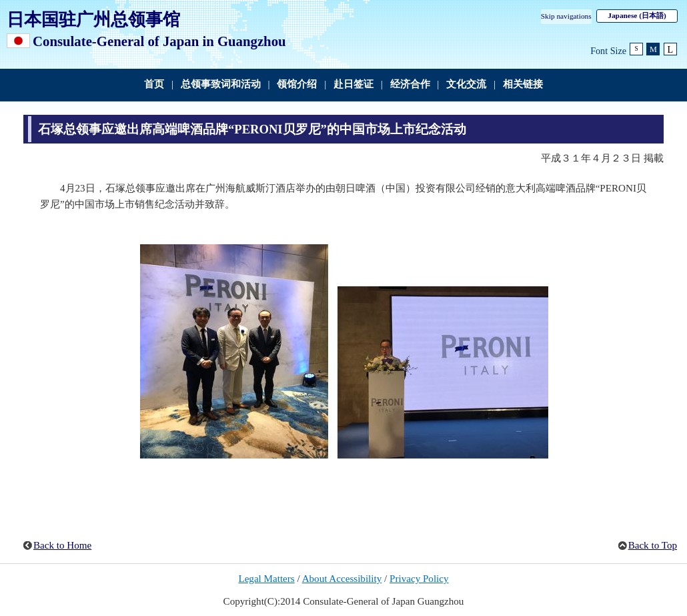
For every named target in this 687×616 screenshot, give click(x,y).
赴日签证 (354, 84)
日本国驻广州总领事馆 (93, 19)
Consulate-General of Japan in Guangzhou (159, 41)
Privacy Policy (419, 579)
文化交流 (466, 84)
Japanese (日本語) (637, 15)
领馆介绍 (297, 84)
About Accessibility (342, 579)
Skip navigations (566, 16)
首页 (154, 84)
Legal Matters (266, 579)
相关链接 (523, 84)
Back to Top (653, 545)
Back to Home (62, 545)
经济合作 (410, 84)
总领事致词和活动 (221, 84)
